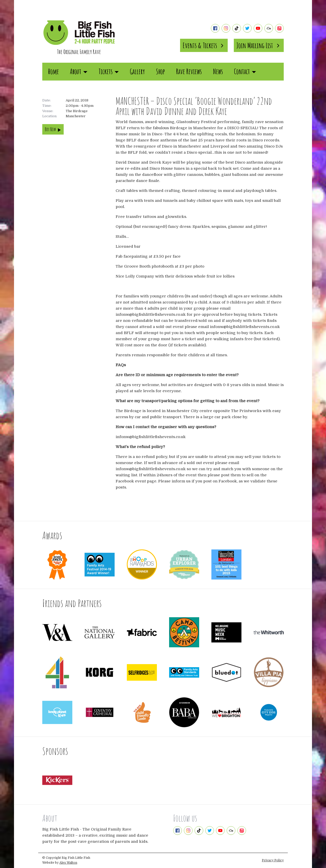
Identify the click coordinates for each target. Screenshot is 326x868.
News (218, 71)
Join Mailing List (259, 45)
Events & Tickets (204, 45)
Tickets (109, 71)
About (79, 71)
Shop (160, 71)
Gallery (137, 71)
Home (53, 71)
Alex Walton (68, 863)
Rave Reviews (189, 71)
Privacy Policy (273, 860)
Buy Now (53, 129)
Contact (245, 71)
